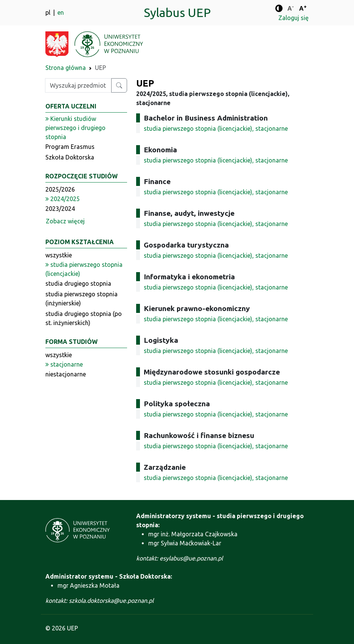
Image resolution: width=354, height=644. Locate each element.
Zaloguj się (293, 18)
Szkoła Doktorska (70, 157)
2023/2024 (60, 209)
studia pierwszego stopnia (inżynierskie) (82, 299)
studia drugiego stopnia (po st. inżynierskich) (84, 318)
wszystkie (59, 255)
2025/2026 (60, 189)
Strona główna (66, 68)
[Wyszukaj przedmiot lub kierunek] (119, 85)
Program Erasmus (70, 147)
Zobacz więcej (65, 221)
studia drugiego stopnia (78, 283)
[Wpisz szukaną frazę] (78, 85)
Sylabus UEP (177, 12)
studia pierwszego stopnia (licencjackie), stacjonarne (216, 128)
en (61, 12)
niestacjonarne (66, 374)
